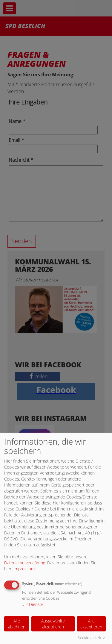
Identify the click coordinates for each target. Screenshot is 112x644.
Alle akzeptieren (91, 624)
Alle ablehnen (17, 624)
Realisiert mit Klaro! (92, 637)
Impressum (24, 569)
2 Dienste (33, 604)
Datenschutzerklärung (25, 563)
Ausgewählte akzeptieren (53, 624)
